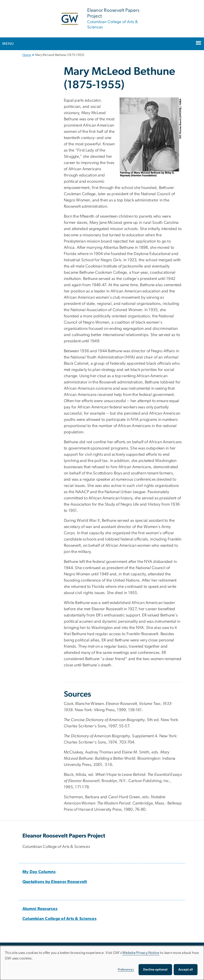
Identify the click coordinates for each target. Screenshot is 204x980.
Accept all (186, 970)
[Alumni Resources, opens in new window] (40, 909)
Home (27, 55)
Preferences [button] (126, 970)
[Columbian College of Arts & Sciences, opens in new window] (59, 919)
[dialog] (102, 963)
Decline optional (155, 970)
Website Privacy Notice (141, 953)
